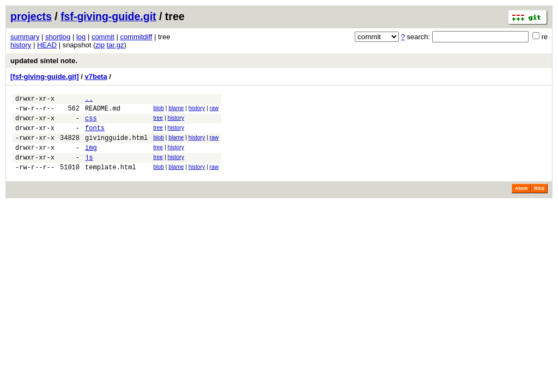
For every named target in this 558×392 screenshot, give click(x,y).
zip (100, 45)
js (89, 169)
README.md (103, 111)
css (91, 123)
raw (214, 110)
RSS (539, 201)
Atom (521, 201)
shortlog (58, 37)
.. (89, 100)
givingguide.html (116, 146)
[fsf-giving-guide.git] (45, 76)
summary (25, 37)
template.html (111, 180)
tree (158, 121)
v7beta (96, 76)
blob (159, 110)
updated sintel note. (44, 61)
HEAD (47, 45)
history (21, 45)
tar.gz (116, 45)
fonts (95, 134)
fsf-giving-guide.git (108, 16)
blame (176, 110)
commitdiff (136, 37)
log (81, 37)
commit (103, 37)
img (91, 157)
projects (31, 16)
